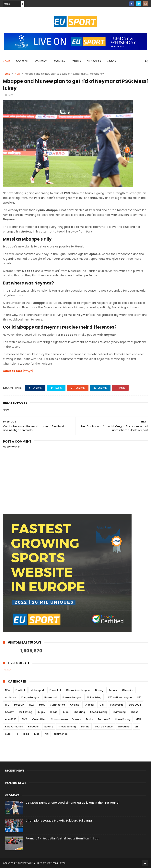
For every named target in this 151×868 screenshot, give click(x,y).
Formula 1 (60, 61)
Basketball (51, 697)
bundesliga (117, 705)
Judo (66, 712)
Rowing (49, 727)
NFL (7, 705)
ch (136, 727)
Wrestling (124, 727)
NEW (17, 74)
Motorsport (37, 690)
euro (8, 734)
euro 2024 (135, 705)
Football (22, 61)
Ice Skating (26, 712)
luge (37, 734)
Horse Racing (123, 719)
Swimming (119, 712)
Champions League (78, 690)
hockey (9, 712)
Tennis (77, 61)
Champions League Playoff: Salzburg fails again (60, 821)
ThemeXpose (25, 863)
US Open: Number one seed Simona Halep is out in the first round (72, 803)
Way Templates (56, 863)
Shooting (79, 712)
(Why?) (28, 371)
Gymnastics (57, 705)
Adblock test (12, 371)
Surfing (85, 727)
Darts (89, 719)
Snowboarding (67, 727)
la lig (26, 734)
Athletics (41, 61)
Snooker (89, 705)
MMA (42, 705)
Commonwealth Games (66, 719)
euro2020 (11, 719)
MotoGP (19, 705)
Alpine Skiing (94, 697)
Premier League (72, 697)
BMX (24, 719)
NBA (31, 705)
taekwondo (61, 734)
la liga (54, 712)
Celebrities (39, 719)
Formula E (104, 719)
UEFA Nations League (119, 697)
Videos (111, 61)
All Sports (94, 61)
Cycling (75, 705)
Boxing (99, 690)
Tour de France (104, 727)
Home (6, 61)
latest (7, 670)
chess (135, 712)
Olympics (128, 690)
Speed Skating (99, 712)
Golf (102, 705)
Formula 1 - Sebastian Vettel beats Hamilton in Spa (62, 838)
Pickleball (34, 727)
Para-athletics (14, 727)
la (17, 734)
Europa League (30, 697)
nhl (47, 734)
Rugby (41, 712)
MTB (138, 719)
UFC (139, 697)
